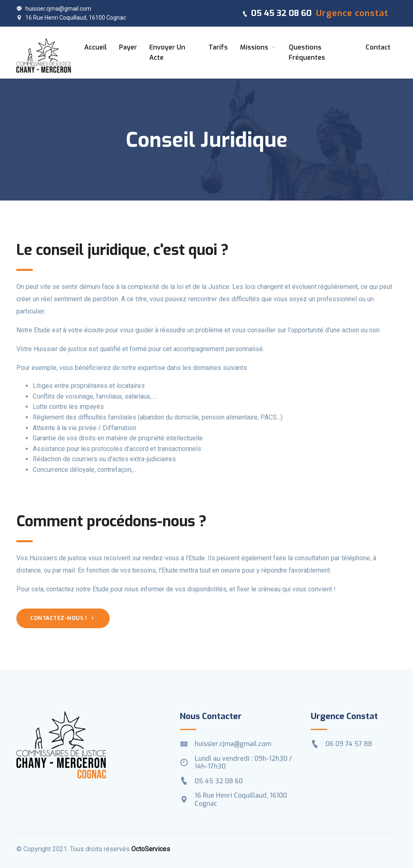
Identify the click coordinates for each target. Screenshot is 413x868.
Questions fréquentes (307, 53)
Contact (378, 47)
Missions (258, 47)
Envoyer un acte (167, 53)
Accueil (95, 47)
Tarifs (218, 47)
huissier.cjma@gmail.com (54, 9)
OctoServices (151, 849)
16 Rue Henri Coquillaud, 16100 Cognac (71, 18)
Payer (128, 47)
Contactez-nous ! (63, 618)
